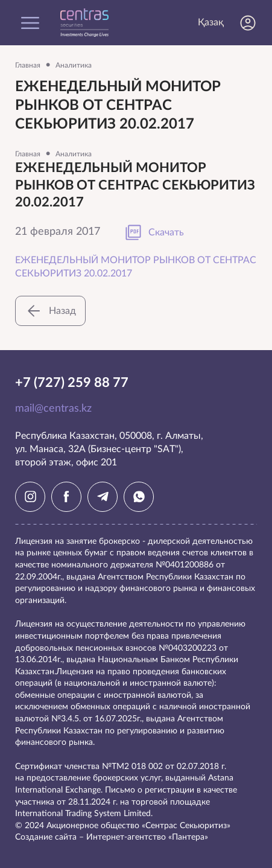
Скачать (154, 232)
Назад (50, 311)
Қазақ (211, 22)
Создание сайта (46, 837)
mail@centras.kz (53, 409)
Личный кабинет (248, 23)
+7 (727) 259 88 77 (72, 383)
